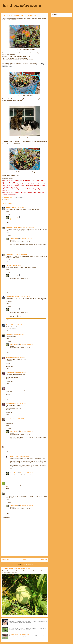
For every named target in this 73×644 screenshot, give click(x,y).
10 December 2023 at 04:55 (26, 344)
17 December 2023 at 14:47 (16, 483)
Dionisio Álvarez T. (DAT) (12, 297)
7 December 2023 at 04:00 (20, 207)
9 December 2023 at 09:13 (24, 457)
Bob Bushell (9, 335)
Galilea (8, 483)
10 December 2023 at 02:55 (26, 309)
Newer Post (6, 560)
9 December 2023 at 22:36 (26, 238)
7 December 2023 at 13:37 (18, 265)
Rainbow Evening (14, 217)
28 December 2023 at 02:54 (26, 505)
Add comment (6, 518)
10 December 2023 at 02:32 (26, 275)
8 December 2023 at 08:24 (17, 325)
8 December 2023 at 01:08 (18, 288)
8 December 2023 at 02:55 (24, 297)
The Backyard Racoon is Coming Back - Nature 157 (20, 634)
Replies (9, 214)
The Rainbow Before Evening (21, 6)
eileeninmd (9, 493)
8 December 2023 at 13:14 (20, 357)
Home (25, 560)
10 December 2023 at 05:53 (26, 431)
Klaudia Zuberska (10, 254)
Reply (7, 211)
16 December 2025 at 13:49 (26, 217)
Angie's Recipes (10, 207)
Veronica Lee (9, 419)
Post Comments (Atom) (28, 565)
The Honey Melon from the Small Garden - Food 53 (16, 568)
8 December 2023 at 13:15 (20, 403)
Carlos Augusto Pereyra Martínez (14, 227)
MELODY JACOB (10, 447)
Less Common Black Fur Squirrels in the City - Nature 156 (21, 627)
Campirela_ (9, 265)
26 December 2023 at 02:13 (18, 493)
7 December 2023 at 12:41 (21, 254)
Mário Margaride (10, 357)
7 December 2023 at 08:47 (28, 227)
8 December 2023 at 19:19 (18, 419)
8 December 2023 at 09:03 (18, 335)
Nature (7, 200)
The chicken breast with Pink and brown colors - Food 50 (21, 620)
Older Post (44, 560)
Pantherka (8, 325)
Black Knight (9, 288)
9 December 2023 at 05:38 (20, 447)
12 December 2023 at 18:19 (26, 473)
